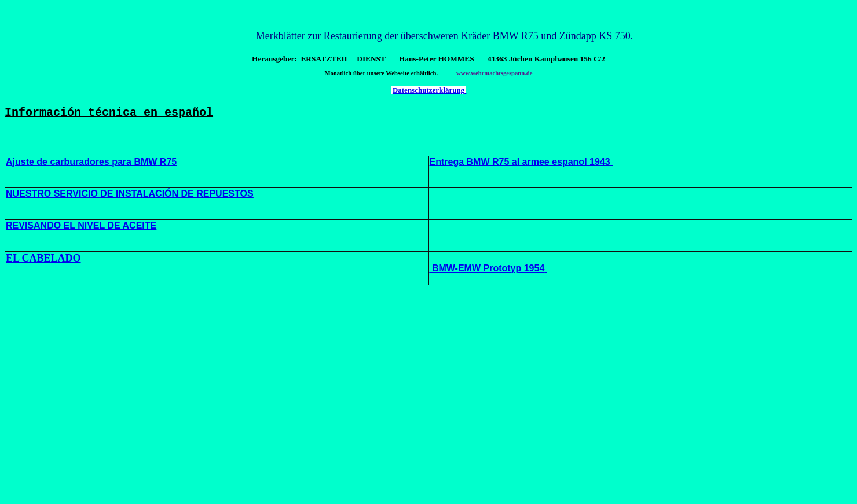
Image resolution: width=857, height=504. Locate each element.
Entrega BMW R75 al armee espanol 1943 (521, 164)
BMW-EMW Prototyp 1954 (487, 271)
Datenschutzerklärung (429, 90)
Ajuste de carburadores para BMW (81, 164)
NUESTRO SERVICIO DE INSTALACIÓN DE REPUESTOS (130, 196)
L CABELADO (47, 260)
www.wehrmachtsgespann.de (494, 73)
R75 (167, 164)
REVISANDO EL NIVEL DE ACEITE (81, 228)
